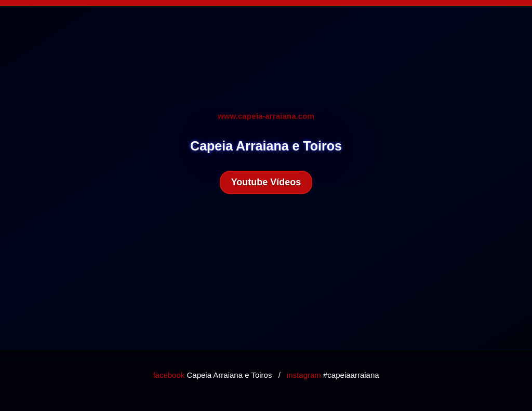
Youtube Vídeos (266, 182)
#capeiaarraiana (333, 375)
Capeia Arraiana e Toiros (212, 375)
